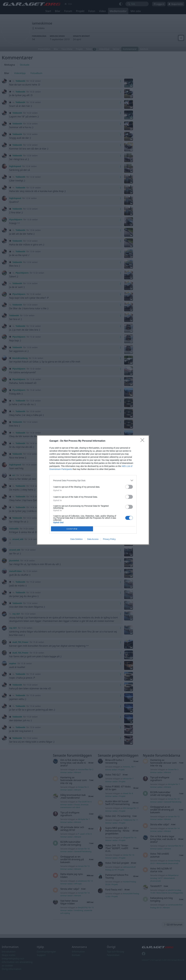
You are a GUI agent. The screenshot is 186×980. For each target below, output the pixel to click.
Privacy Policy (109, 539)
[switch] (129, 487)
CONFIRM (72, 529)
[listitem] (93, 480)
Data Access (93, 539)
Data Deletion (77, 539)
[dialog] (93, 490)
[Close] (143, 441)
